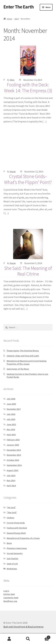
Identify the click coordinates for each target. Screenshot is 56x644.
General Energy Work (16, 533)
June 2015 (11, 424)
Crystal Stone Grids (16, 523)
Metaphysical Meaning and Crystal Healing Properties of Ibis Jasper (27, 362)
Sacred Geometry (15, 553)
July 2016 (11, 414)
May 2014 (11, 480)
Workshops (12, 569)
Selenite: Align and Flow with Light (23, 356)
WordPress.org (10, 601)
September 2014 (14, 465)
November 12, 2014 (34, 172)
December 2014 (14, 450)
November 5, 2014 (33, 263)
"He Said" (11, 507)
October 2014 (13, 460)
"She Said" (12, 512)
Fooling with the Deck (17, 528)
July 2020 (11, 399)
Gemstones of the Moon (18, 369)
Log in (6, 591)
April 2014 (11, 486)
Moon (9, 543)
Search (28, 639)
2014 (16, 19)
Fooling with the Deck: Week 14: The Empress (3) (28, 88)
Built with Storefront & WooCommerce (23, 627)
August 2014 (12, 470)
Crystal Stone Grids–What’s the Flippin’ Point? (28, 179)
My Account (9, 639)
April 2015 (11, 435)
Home (9, 19)
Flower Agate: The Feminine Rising (23, 351)
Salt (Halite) (12, 559)
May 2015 (11, 429)
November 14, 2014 (33, 80)
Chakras (11, 518)
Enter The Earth (19, 7)
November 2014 (14, 455)
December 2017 (14, 409)
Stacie (13, 172)
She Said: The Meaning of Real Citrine (28, 271)
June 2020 (11, 404)
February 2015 (13, 440)
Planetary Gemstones (17, 548)
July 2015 (11, 419)
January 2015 (13, 445)
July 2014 (11, 475)
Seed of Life (12, 564)
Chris (12, 80)
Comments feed (11, 598)
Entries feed (9, 594)
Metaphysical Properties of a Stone (23, 538)
